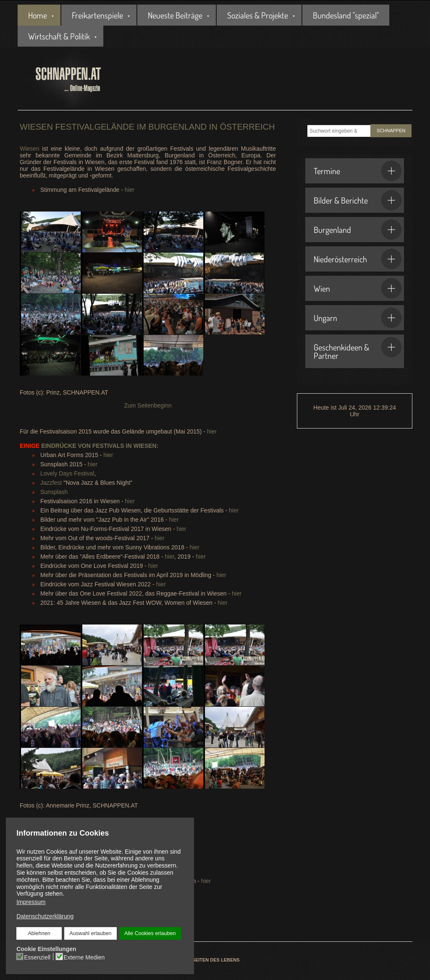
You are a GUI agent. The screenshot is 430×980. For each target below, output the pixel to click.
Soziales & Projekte (258, 15)
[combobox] (339, 131)
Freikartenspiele (97, 15)
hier (130, 190)
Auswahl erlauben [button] (90, 933)
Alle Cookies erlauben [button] (150, 933)
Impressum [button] (31, 902)
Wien (358, 288)
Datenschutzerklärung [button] (45, 916)
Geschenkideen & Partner (358, 349)
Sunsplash (54, 492)
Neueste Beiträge (175, 15)
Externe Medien (84, 957)
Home (38, 15)
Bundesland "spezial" (346, 15)
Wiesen (30, 149)
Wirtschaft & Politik (59, 36)
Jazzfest (51, 483)
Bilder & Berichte (358, 200)
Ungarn (358, 318)
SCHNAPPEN (391, 131)
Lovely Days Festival (67, 473)
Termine (358, 171)
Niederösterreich (358, 259)
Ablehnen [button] (39, 933)
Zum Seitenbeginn (148, 405)
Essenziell (37, 957)
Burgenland (358, 230)
